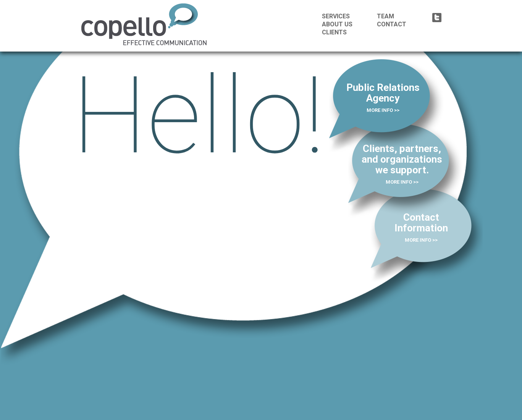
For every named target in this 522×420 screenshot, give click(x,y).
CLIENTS (334, 32)
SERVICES (336, 16)
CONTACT (392, 24)
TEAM (385, 16)
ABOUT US (337, 24)
